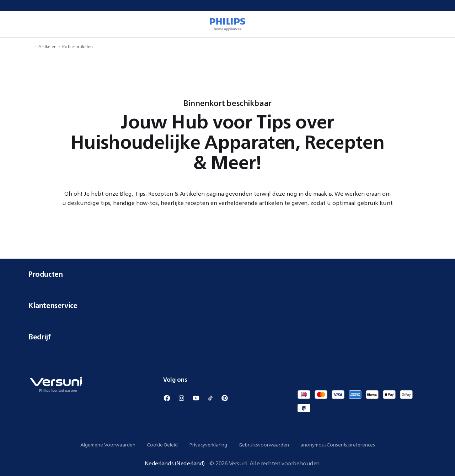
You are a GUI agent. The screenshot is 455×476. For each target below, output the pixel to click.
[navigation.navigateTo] (31, 46)
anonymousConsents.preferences (338, 445)
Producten (227, 274)
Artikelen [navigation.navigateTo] (47, 46)
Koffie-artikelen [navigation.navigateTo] (77, 46)
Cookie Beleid (162, 445)
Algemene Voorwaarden (108, 445)
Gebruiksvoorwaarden (264, 445)
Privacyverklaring (208, 445)
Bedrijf (227, 337)
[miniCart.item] (439, 24)
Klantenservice (227, 305)
